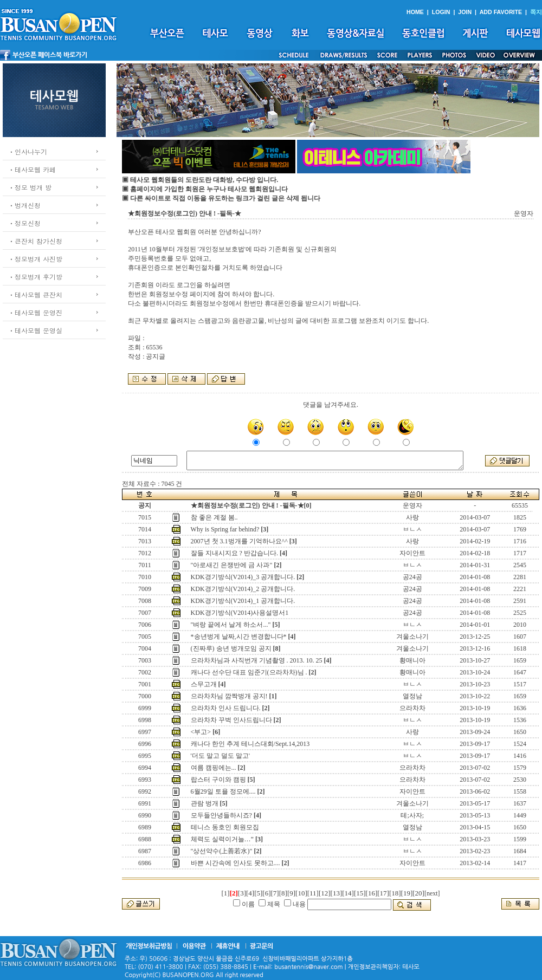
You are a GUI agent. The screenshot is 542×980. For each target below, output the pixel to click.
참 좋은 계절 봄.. (214, 517)
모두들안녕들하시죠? (221, 815)
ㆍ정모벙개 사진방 (35, 259)
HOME (415, 12)
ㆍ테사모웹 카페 (32, 169)
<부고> (201, 732)
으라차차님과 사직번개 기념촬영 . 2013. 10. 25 (257, 660)
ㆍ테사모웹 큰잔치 (35, 294)
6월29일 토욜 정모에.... (223, 791)
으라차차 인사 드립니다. (226, 708)
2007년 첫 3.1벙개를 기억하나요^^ (239, 541)
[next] (432, 893)
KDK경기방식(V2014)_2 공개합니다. (243, 589)
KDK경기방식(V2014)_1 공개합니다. (243, 601)
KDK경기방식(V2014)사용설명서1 (240, 613)
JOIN (465, 12)
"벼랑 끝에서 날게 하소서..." (231, 625)
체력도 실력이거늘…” (222, 839)
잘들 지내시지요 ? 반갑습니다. (234, 553)
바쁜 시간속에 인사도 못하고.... (235, 863)
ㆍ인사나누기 (28, 151)
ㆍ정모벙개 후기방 (35, 277)
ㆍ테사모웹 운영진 (35, 312)
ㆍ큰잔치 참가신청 (35, 241)
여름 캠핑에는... (214, 768)
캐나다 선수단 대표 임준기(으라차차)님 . (249, 672)
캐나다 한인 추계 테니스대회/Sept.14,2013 (250, 744)
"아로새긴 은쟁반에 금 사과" (232, 565)
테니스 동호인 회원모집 (225, 827)
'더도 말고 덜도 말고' (220, 756)
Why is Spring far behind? (225, 529)
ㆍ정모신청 (24, 223)
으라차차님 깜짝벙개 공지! (229, 696)
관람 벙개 (205, 803)
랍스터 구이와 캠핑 (218, 780)
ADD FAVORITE (501, 12)
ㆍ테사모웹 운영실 (35, 330)
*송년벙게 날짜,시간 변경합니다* (239, 637)
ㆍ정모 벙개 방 (30, 187)
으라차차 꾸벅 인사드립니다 (231, 720)
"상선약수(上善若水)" (222, 851)
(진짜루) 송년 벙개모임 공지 (231, 648)
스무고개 (204, 684)
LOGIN (441, 12)
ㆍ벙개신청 (24, 205)
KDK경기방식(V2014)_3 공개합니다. (243, 577)
